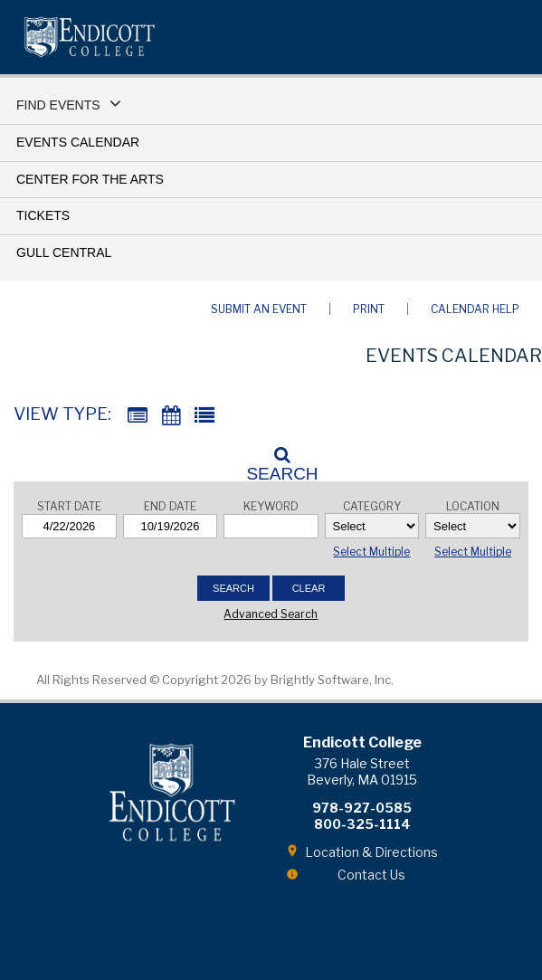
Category (372, 506)
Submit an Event (259, 309)
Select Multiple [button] (371, 552)
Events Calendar (78, 142)
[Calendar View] (171, 416)
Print (369, 309)
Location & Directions (371, 852)
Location (473, 506)
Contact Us (371, 875)
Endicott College (90, 37)
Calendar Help (475, 309)
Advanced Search (271, 614)
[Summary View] (138, 416)
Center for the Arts (90, 179)
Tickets (43, 215)
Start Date (69, 506)
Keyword (271, 506)
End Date (170, 506)
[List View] (204, 416)
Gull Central (64, 252)
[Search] (271, 459)
